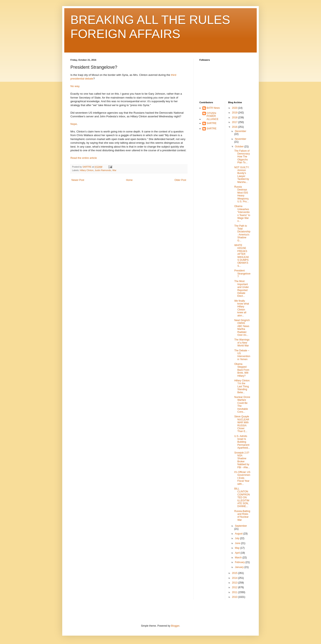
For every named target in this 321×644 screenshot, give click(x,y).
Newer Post (78, 180)
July (237, 538)
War (114, 170)
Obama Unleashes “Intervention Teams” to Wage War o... (242, 214)
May (237, 548)
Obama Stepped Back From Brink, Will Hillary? (242, 370)
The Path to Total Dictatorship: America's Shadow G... (242, 233)
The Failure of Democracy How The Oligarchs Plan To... (242, 157)
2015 (235, 573)
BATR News (213, 108)
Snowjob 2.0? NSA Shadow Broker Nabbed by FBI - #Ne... (242, 460)
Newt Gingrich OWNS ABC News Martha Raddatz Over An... (242, 328)
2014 (235, 578)
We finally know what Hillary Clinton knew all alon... (242, 308)
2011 (235, 592)
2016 (235, 127)
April (238, 553)
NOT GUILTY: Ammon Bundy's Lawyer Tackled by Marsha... (242, 175)
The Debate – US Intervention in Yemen (242, 355)
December (240, 131)
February (240, 562)
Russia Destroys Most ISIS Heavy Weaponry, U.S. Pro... (242, 194)
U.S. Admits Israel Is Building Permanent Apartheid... (242, 442)
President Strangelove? (242, 274)
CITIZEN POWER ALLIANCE (212, 116)
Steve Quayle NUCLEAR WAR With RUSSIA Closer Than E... (242, 424)
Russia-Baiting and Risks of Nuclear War (242, 516)
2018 (235, 118)
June (238, 543)
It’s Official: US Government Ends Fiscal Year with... (242, 478)
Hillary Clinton (87, 170)
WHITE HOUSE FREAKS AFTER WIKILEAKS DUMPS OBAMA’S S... (242, 256)
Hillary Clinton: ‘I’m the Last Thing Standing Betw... (242, 386)
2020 (235, 108)
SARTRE (211, 123)
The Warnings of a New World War (242, 343)
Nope (74, 124)
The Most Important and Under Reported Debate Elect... (241, 289)
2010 (235, 597)
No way (75, 86)
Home (129, 180)
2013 (235, 583)
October (240, 147)
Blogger (175, 626)
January (240, 567)
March (239, 558)
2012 (235, 587)
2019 (235, 113)
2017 (235, 122)
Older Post (180, 180)
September (241, 526)
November (240, 139)
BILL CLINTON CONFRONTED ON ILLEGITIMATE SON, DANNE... (242, 497)
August (239, 534)
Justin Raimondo (103, 170)
